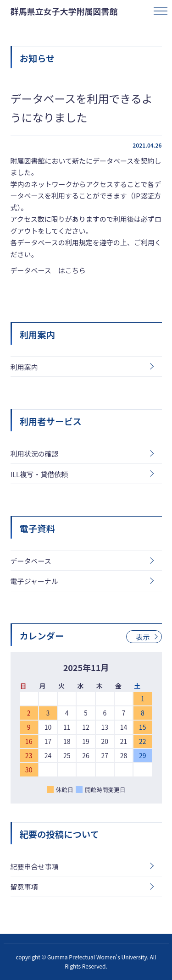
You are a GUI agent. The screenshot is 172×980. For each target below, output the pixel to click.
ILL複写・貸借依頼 (39, 474)
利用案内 (24, 367)
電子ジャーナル (34, 581)
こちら (75, 270)
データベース (31, 561)
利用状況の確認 (35, 454)
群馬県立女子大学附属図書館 (64, 11)
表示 (143, 637)
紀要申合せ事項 (35, 867)
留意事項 (24, 887)
